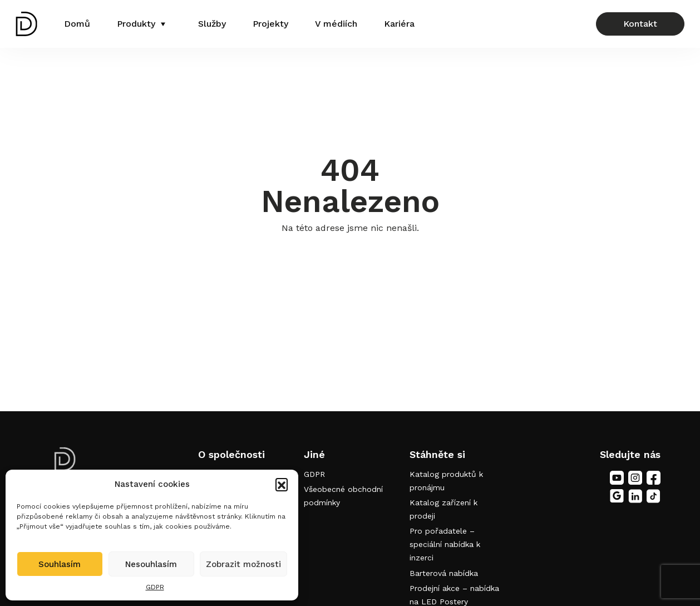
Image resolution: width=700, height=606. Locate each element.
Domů (77, 24)
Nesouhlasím (151, 564)
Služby (212, 24)
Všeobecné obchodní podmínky (343, 496)
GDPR (155, 587)
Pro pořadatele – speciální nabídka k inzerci (445, 544)
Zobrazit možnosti (243, 564)
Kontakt (640, 24)
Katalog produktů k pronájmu (446, 481)
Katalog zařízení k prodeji (443, 509)
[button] (282, 484)
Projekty (270, 24)
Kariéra (399, 24)
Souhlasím (60, 564)
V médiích (336, 24)
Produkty (136, 24)
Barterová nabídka (444, 573)
